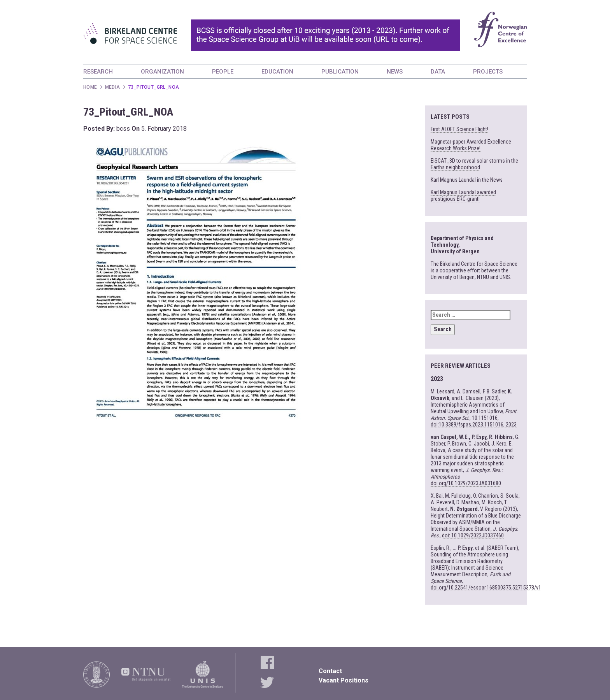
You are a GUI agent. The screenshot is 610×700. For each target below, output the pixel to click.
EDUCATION (277, 72)
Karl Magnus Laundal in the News (467, 180)
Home (90, 87)
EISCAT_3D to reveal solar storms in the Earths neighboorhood (474, 164)
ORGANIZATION (162, 72)
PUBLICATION (340, 72)
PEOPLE (223, 72)
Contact (330, 671)
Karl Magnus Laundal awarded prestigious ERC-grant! (463, 196)
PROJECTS (488, 72)
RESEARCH (98, 72)
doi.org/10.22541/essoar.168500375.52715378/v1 (486, 588)
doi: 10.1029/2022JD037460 (473, 535)
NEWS (395, 72)
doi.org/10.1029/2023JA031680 (466, 483)
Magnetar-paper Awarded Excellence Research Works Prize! (471, 145)
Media (113, 87)
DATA (438, 72)
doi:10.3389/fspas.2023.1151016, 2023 (474, 425)
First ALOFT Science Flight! (459, 129)
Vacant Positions (344, 680)
